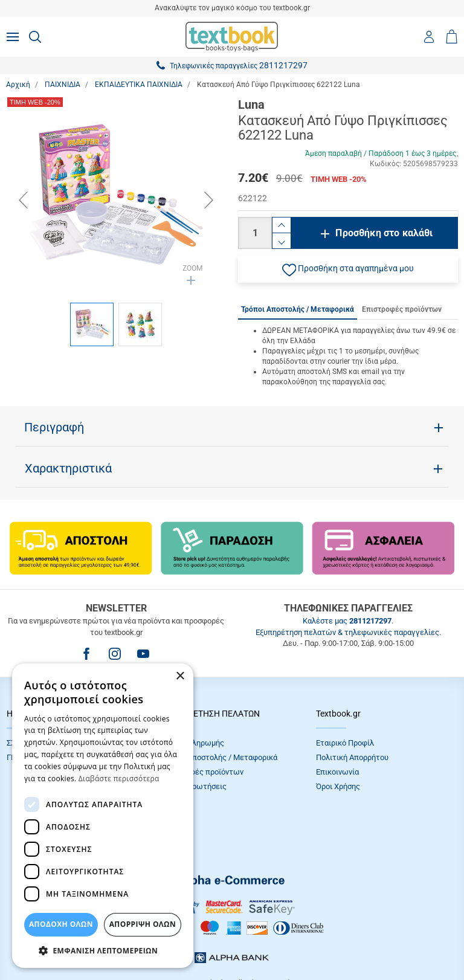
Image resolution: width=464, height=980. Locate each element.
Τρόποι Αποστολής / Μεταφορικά (219, 757)
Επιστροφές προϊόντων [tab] (402, 309)
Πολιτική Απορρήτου (352, 757)
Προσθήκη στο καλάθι (384, 233)
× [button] (180, 676)
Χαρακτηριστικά (68, 468)
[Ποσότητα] (255, 233)
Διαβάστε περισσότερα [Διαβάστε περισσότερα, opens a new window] (119, 779)
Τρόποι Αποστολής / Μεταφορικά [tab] (298, 309)
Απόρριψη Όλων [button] (143, 924)
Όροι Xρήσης (338, 786)
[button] (348, 269)
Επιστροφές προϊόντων (202, 772)
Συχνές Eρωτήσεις (194, 786)
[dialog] (103, 816)
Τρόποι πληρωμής (193, 743)
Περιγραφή (54, 427)
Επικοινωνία (337, 772)
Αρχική (18, 85)
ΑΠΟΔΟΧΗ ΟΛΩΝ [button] (61, 924)
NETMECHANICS (270, 940)
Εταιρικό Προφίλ (345, 743)
